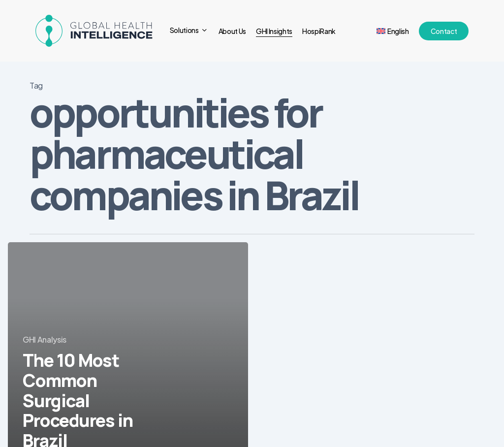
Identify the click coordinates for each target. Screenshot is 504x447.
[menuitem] (393, 31)
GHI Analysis (45, 339)
